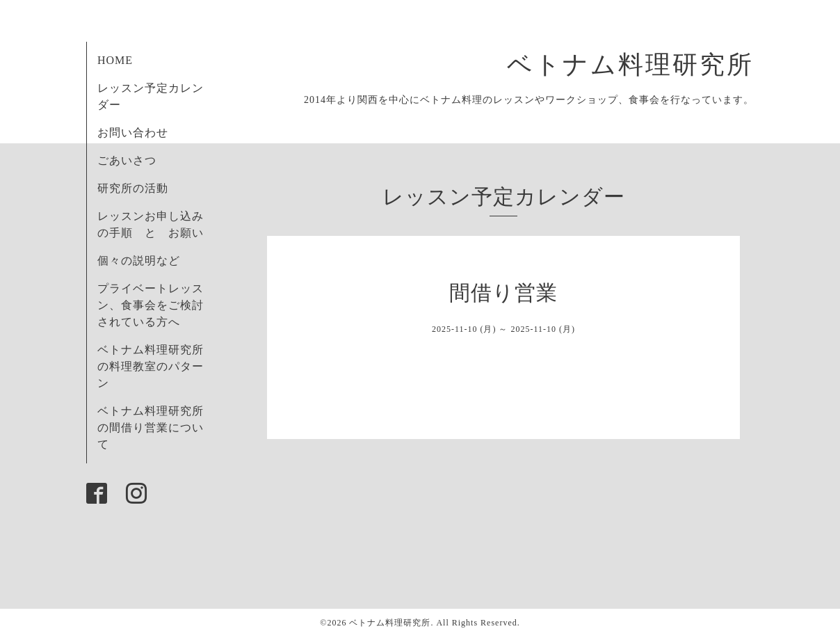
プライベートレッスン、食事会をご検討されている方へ (151, 305)
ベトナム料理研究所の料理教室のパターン (151, 366)
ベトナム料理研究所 (644, 65)
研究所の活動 (133, 188)
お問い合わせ (133, 133)
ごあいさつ (127, 160)
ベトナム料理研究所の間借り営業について (151, 428)
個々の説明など (139, 261)
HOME (115, 60)
